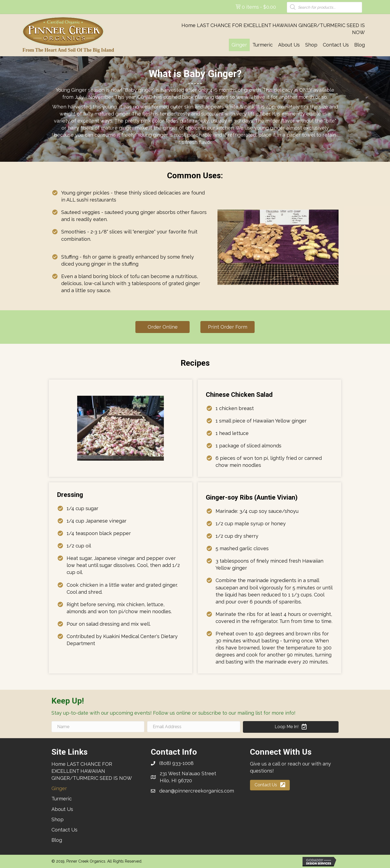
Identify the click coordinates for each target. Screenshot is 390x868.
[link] (270, 29)
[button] (162, 327)
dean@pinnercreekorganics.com (197, 791)
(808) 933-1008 (176, 763)
